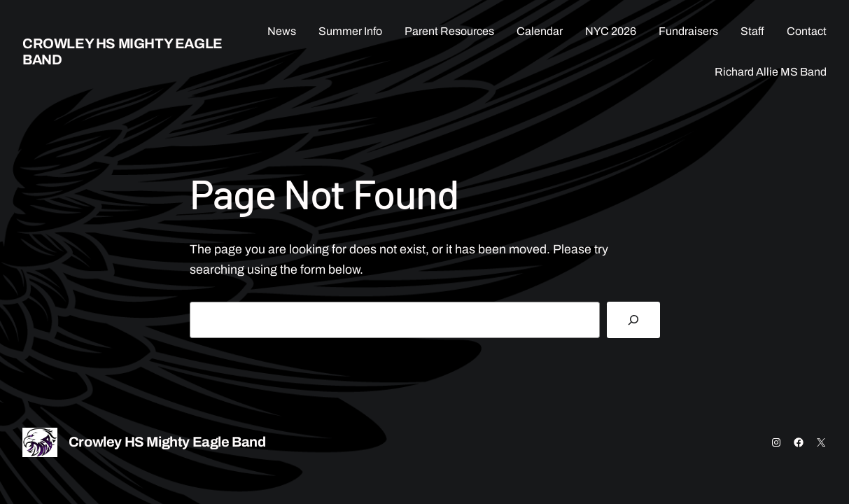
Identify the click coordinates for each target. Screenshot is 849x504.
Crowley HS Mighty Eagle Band (167, 442)
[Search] (633, 320)
